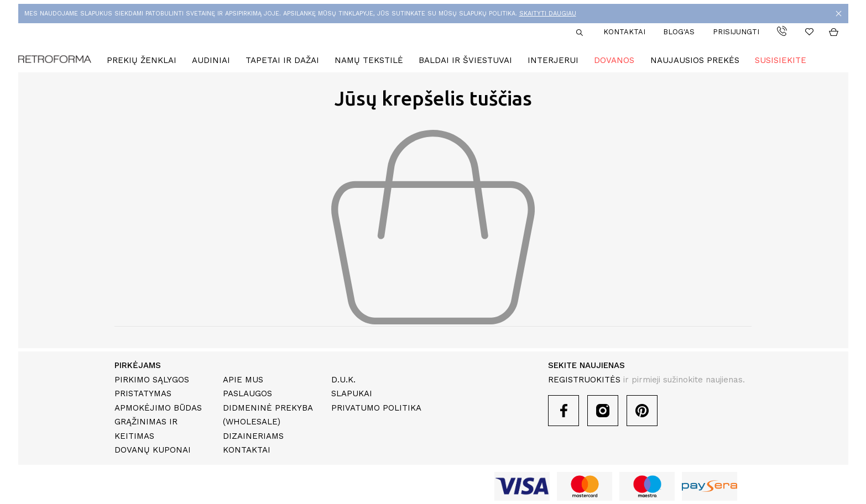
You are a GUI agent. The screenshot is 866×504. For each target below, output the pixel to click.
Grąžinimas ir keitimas (146, 429)
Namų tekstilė (369, 60)
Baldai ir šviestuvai (465, 60)
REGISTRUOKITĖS (584, 380)
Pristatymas (143, 393)
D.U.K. (343, 380)
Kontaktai (624, 32)
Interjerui (553, 60)
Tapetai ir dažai (282, 60)
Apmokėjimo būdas (158, 408)
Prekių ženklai (142, 60)
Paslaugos (247, 393)
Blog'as (679, 32)
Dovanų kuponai (153, 450)
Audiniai (211, 60)
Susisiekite (781, 60)
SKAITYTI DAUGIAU (548, 14)
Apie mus (243, 380)
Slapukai (352, 393)
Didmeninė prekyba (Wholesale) (268, 415)
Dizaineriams (253, 436)
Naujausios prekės (695, 60)
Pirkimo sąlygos (152, 380)
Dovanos (614, 60)
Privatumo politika (376, 408)
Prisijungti (736, 32)
